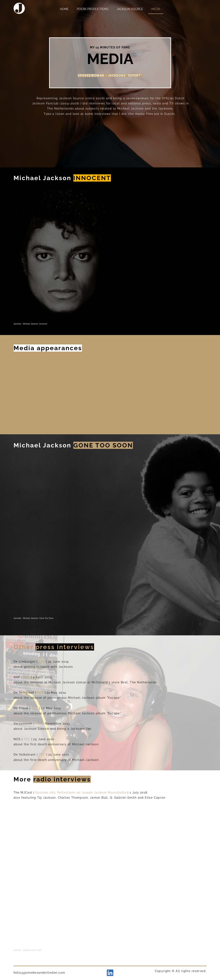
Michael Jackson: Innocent (35, 324)
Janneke (17, 324)
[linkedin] (110, 973)
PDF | (40, 724)
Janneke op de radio (32, 950)
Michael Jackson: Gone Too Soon (38, 618)
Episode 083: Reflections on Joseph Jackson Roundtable (81, 792)
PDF (42, 662)
